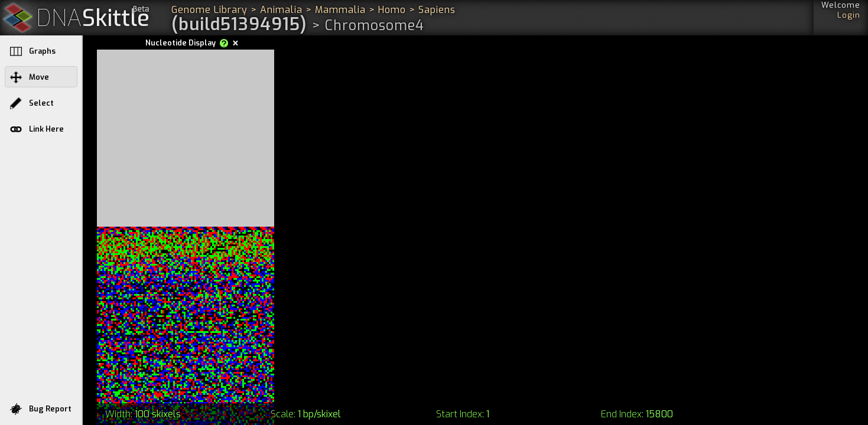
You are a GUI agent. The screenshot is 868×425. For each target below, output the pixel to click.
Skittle (93, 19)
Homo (392, 10)
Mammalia (340, 10)
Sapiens (437, 10)
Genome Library (209, 10)
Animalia (281, 10)
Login (849, 15)
